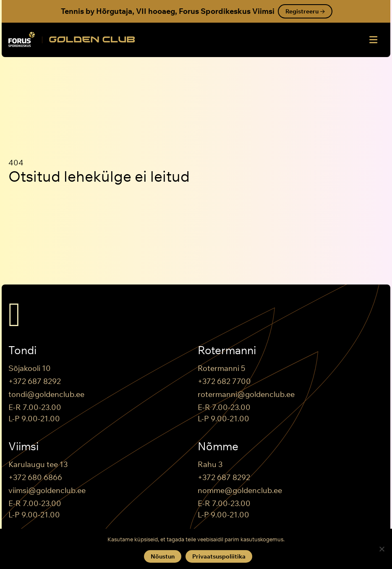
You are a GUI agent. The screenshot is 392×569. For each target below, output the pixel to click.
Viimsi (24, 446)
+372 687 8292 (35, 381)
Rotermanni (227, 350)
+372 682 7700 (224, 381)
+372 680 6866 (35, 477)
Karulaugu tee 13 (38, 464)
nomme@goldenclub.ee (240, 490)
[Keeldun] (382, 549)
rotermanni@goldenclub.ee (246, 394)
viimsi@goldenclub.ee (47, 490)
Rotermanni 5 (221, 368)
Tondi (22, 350)
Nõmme (218, 446)
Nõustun (163, 556)
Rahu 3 (210, 464)
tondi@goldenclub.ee (46, 394)
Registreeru (305, 11)
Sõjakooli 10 (30, 368)
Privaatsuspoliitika (219, 556)
